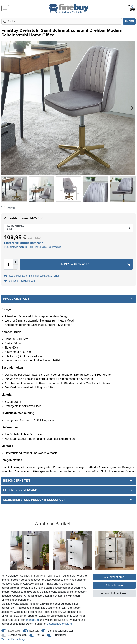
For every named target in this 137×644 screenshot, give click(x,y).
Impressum (32, 620)
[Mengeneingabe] (8, 264)
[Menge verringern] (15, 267)
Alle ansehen (120, 524)
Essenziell (14, 631)
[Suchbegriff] (62, 21)
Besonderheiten (17, 481)
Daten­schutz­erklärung (60, 624)
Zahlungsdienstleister (60, 631)
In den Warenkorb (95, 264)
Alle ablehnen (114, 585)
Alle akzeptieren (114, 577)
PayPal (40, 635)
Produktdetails (16, 299)
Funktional (60, 635)
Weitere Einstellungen (14, 639)
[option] (30, 560)
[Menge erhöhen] (15, 262)
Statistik (34, 631)
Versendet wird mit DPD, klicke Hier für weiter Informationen (33, 247)
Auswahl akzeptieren (114, 593)
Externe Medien (17, 635)
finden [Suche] (129, 21)
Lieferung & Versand (20, 490)
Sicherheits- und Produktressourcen (34, 500)
